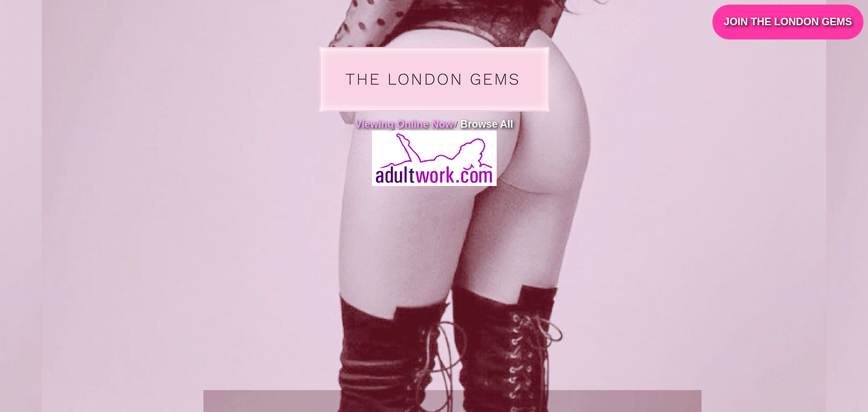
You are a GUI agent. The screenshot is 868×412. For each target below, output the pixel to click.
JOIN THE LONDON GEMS (788, 22)
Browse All (486, 124)
